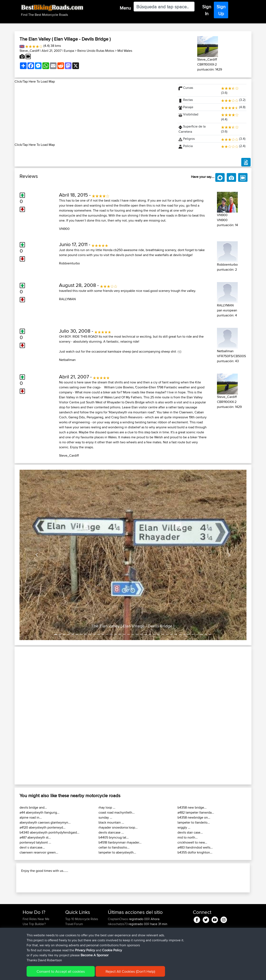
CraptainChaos (118, 919)
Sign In (207, 10)
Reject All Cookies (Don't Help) (130, 971)
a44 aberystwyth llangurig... (39, 812)
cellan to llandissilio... (114, 847)
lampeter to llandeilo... (194, 822)
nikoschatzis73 (118, 924)
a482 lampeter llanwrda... (196, 812)
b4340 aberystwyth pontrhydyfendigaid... (49, 832)
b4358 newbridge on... (194, 817)
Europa (69, 51)
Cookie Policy (112, 950)
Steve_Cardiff (29, 51)
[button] (37, 555)
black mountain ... (111, 822)
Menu (125, 8)
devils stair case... (190, 832)
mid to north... (188, 837)
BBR (147, 919)
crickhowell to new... (192, 842)
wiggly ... (184, 827)
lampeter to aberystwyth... (117, 852)
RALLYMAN (67, 299)
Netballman (67, 360)
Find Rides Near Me (36, 919)
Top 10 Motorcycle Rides (82, 919)
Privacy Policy (85, 950)
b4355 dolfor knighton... (195, 852)
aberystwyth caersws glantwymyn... (45, 822)
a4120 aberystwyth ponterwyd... (42, 827)
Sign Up (221, 10)
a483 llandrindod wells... (195, 847)
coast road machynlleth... (117, 812)
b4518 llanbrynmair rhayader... (120, 842)
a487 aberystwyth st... (35, 837)
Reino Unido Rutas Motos (96, 51)
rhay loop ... (107, 807)
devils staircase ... (111, 832)
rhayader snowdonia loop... (118, 827)
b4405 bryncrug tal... (114, 837)
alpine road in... (31, 817)
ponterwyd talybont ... (35, 842)
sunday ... (105, 817)
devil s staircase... (32, 847)
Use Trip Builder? (34, 924)
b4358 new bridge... (192, 807)
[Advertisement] (94, 113)
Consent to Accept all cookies (61, 971)
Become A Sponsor (95, 955)
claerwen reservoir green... (39, 852)
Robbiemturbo (69, 263)
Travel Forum (74, 924)
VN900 (64, 229)
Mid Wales (125, 51)
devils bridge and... (33, 807)
